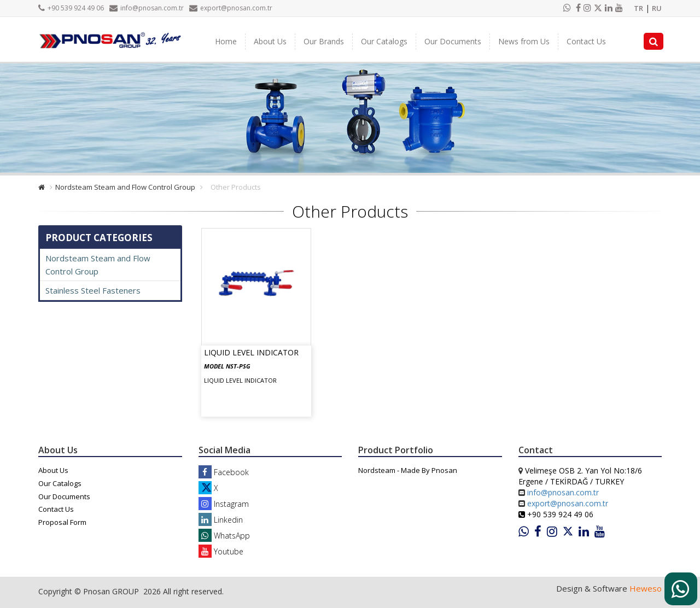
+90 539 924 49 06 (71, 8)
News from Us (524, 41)
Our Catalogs (384, 41)
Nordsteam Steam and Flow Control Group (125, 187)
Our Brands (324, 41)
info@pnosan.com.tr (147, 8)
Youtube (221, 551)
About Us (270, 41)
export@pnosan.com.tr (231, 8)
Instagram (224, 504)
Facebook (224, 472)
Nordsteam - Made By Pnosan (408, 470)
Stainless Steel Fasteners (93, 290)
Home (226, 41)
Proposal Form (62, 522)
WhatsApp (224, 536)
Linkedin (221, 520)
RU (657, 8)
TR (638, 8)
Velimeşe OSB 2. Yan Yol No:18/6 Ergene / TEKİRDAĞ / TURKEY (580, 476)
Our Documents (453, 41)
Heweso (646, 588)
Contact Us (586, 41)
